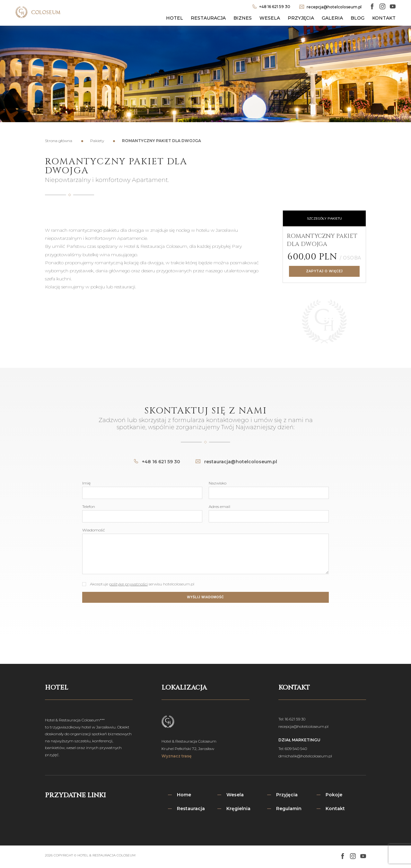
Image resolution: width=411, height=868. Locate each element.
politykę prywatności (128, 584)
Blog (358, 18)
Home (184, 795)
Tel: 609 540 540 (293, 749)
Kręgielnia (238, 809)
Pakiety (97, 141)
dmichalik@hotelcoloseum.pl (305, 756)
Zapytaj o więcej (324, 271)
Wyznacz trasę (176, 756)
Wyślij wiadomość (206, 597)
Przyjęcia (301, 18)
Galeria (332, 18)
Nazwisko (218, 483)
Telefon (89, 506)
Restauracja (208, 18)
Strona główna (59, 141)
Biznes (243, 18)
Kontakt (384, 18)
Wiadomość (94, 530)
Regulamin (289, 809)
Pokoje (334, 795)
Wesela (270, 18)
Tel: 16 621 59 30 (292, 719)
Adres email (219, 506)
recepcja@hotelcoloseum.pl (303, 726)
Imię (86, 483)
